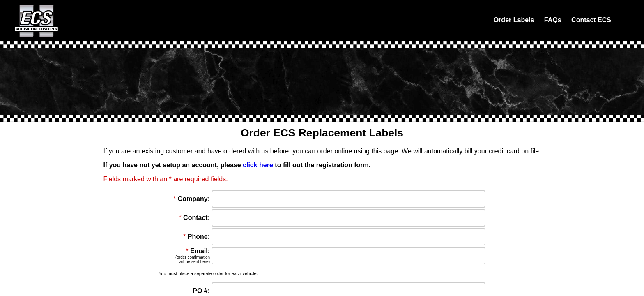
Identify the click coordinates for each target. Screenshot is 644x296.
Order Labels (514, 20)
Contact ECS (591, 20)
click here (258, 165)
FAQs (553, 20)
